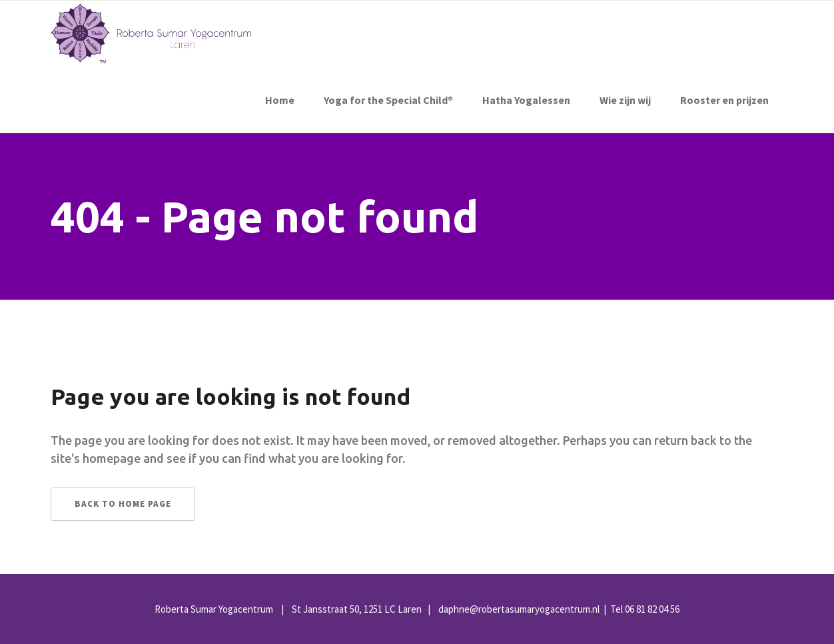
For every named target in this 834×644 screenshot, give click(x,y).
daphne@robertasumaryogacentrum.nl (519, 609)
